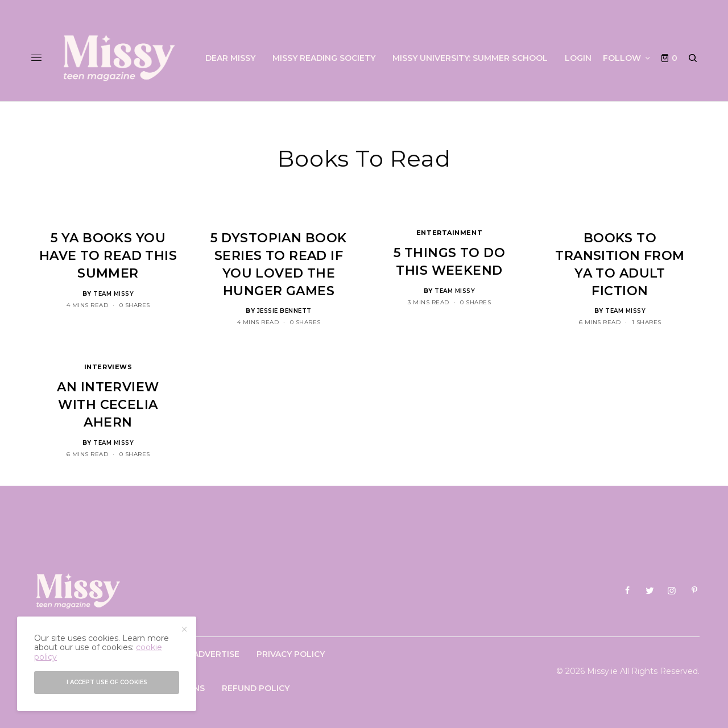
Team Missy (113, 294)
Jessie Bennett (284, 311)
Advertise (216, 654)
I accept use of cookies (107, 682)
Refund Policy (256, 688)
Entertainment (449, 233)
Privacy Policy (291, 654)
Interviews (108, 367)
